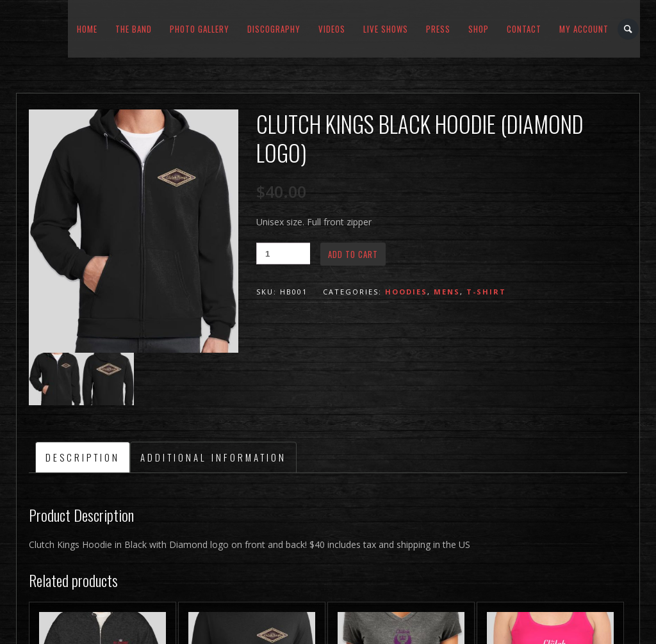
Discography (274, 29)
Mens (447, 292)
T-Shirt (486, 292)
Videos (332, 29)
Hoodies (406, 292)
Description (83, 457)
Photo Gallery (200, 29)
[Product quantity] (283, 254)
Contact (524, 29)
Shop (479, 29)
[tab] (83, 457)
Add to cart (353, 254)
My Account (584, 29)
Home (87, 29)
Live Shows (386, 29)
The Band (134, 29)
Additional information (213, 457)
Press (438, 29)
